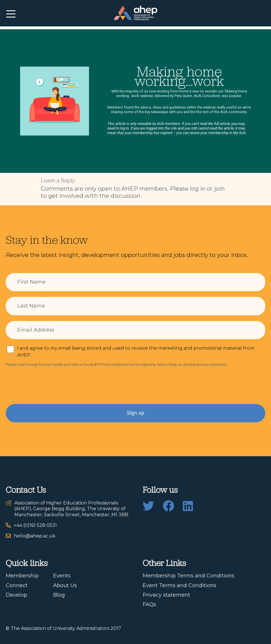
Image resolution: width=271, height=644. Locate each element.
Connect (17, 585)
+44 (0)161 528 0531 (35, 525)
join (219, 189)
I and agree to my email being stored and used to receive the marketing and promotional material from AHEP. (136, 352)
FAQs (149, 604)
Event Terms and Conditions (179, 585)
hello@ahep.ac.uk (35, 536)
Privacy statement (166, 595)
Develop (17, 595)
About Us (65, 585)
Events (62, 576)
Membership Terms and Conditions (188, 576)
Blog (59, 595)
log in (198, 189)
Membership (22, 576)
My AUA (239, 133)
